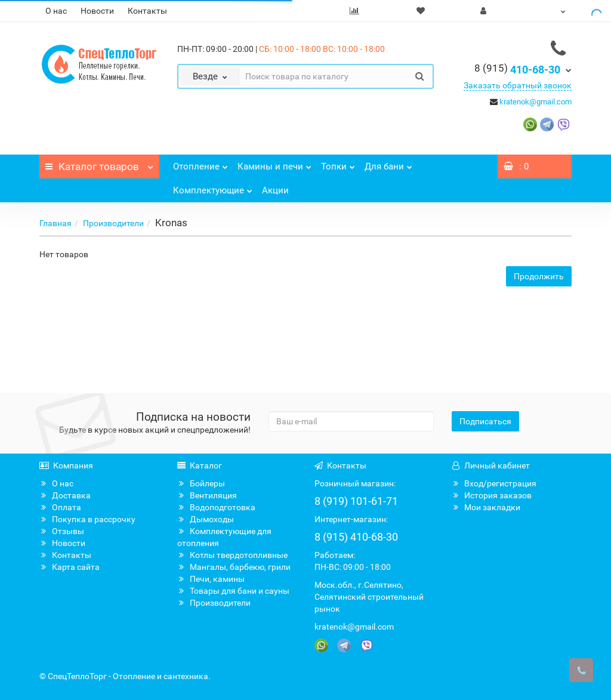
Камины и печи (274, 163)
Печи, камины (211, 579)
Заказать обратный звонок (518, 85)
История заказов (492, 495)
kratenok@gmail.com (536, 102)
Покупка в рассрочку (87, 519)
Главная (55, 223)
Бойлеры (201, 483)
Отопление (200, 163)
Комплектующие (213, 187)
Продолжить (539, 276)
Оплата (60, 507)
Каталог (99, 164)
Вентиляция (207, 495)
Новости (97, 11)
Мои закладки (486, 507)
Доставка (65, 495)
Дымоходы (206, 519)
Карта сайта (70, 567)
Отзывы (62, 531)
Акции (275, 190)
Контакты (147, 11)
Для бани (388, 163)
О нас (56, 11)
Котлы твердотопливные (232, 555)
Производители (113, 223)
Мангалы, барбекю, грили (234, 567)
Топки (338, 163)
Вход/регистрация (494, 483)
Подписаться (485, 421)
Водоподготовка (216, 507)
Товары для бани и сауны (233, 591)
